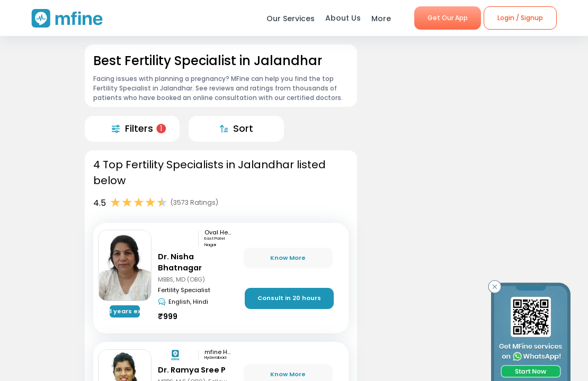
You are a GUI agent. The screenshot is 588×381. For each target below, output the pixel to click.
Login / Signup (520, 18)
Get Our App (448, 18)
